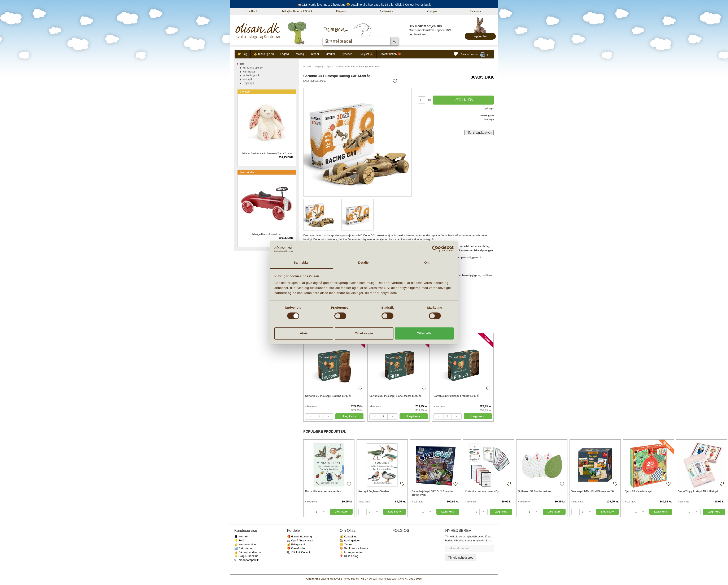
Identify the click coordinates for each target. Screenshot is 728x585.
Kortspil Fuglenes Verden (374, 491)
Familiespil (249, 72)
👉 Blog (243, 54)
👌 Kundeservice (245, 544)
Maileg (300, 54)
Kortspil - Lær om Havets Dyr (482, 491)
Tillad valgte (364, 333)
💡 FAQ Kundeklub (246, 556)
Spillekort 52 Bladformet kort (535, 491)
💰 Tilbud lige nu (264, 54)
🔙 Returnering (244, 548)
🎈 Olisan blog (349, 556)
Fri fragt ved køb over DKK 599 (297, 11)
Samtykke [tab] (301, 262)
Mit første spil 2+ (253, 68)
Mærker (330, 54)
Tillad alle (424, 333)
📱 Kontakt (241, 536)
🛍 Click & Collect (298, 552)
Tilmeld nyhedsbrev (461, 558)
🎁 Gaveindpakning (299, 536)
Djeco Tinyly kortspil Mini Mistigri (698, 491)
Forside (307, 66)
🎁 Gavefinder (296, 548)
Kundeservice (386, 11)
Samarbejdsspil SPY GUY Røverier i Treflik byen (433, 493)
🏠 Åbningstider (350, 540)
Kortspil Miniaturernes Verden (323, 491)
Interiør (315, 54)
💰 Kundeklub (349, 536)
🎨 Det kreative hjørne (354, 548)
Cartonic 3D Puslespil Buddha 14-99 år (328, 396)
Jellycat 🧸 (367, 54)
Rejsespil (248, 83)
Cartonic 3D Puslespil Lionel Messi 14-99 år (395, 396)
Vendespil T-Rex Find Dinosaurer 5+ (593, 491)
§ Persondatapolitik (247, 560)
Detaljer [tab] (364, 262)
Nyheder (347, 54)
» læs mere (311, 406)
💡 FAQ (239, 540)
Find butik (252, 11)
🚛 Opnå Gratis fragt (300, 540)
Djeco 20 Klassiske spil (638, 491)
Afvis (304, 333)
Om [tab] (427, 262)
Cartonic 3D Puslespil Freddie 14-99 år (456, 396)
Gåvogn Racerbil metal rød (267, 234)
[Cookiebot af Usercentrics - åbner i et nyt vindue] (435, 249)
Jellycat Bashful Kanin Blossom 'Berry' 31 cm (267, 153)
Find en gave (431, 11)
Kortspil (247, 79)
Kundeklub (476, 11)
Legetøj (285, 54)
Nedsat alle (247, 172)
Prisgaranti (342, 11)
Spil (329, 66)
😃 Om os (346, 544)
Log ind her (480, 36)
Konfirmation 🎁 (391, 54)
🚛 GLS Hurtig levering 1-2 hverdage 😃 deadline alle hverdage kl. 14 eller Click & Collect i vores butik (364, 5)
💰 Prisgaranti (296, 544)
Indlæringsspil (251, 75)
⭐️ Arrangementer (351, 552)
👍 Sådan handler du (248, 552)
